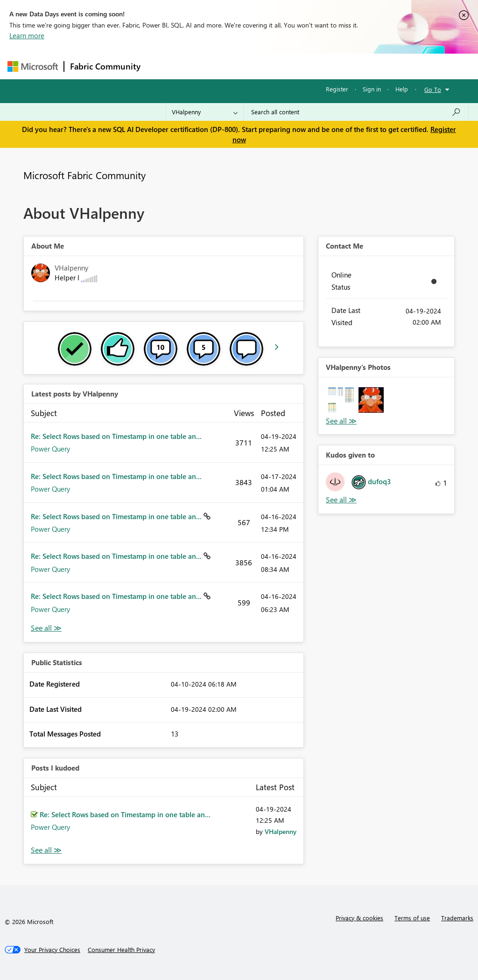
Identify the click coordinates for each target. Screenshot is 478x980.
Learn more (27, 35)
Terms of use (412, 918)
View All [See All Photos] (341, 421)
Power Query (50, 449)
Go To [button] (433, 89)
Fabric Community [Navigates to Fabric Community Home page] (105, 66)
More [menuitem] (356, 66)
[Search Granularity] (205, 112)
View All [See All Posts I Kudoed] (46, 850)
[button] (341, 400)
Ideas (241, 66)
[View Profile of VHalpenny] (281, 831)
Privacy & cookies (359, 918)
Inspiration (203, 66)
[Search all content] (356, 112)
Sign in (372, 89)
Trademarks (457, 918)
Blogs (324, 66)
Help (402, 89)
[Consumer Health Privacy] (121, 950)
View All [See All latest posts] (46, 628)
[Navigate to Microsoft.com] (33, 66)
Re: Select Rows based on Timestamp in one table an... (116, 436)
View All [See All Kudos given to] (341, 500)
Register (337, 89)
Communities (283, 66)
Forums (162, 66)
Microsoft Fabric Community (84, 175)
